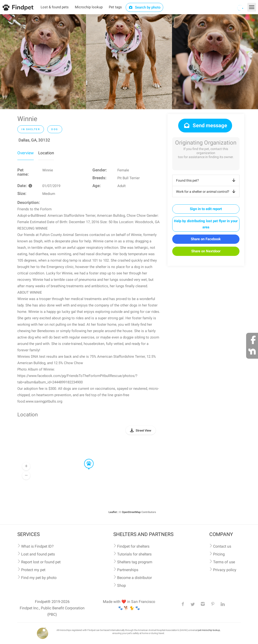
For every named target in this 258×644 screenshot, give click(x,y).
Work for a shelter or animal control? (207, 192)
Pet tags (115, 7)
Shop (122, 585)
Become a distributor (134, 578)
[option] (43, 62)
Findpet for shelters (133, 546)
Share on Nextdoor (206, 251)
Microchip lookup (89, 7)
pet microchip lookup (209, 630)
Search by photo (145, 7)
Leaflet (113, 512)
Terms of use (224, 562)
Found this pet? (207, 180)
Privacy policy (225, 570)
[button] (86, 459)
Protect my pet (33, 570)
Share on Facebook (206, 239)
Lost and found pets (38, 554)
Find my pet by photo (39, 578)
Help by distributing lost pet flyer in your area (206, 224)
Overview (26, 153)
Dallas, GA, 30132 (34, 140)
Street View (143, 430)
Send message (205, 125)
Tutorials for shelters (134, 554)
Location (46, 153)
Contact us (222, 546)
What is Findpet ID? (37, 546)
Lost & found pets (55, 7)
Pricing (219, 554)
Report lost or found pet (41, 562)
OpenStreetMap (131, 512)
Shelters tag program (135, 562)
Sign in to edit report (206, 209)
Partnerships (128, 570)
